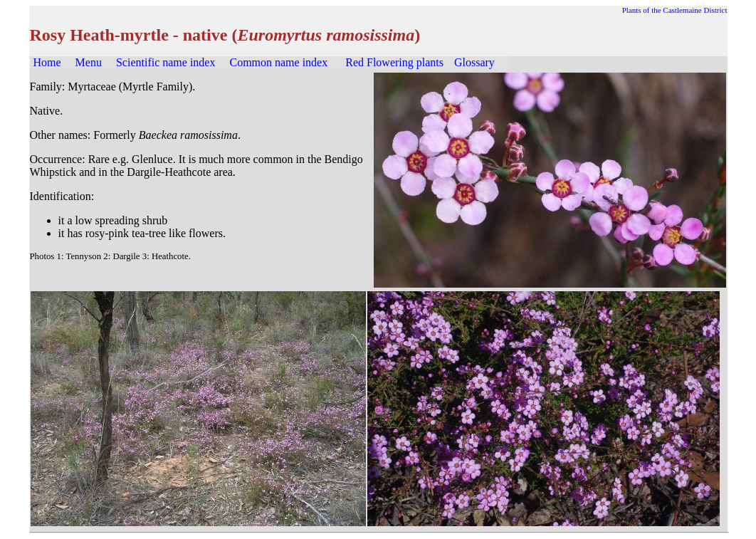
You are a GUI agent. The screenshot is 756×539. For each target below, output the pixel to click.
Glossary (474, 62)
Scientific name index (166, 62)
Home (47, 62)
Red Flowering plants (394, 62)
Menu (89, 62)
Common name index (278, 62)
